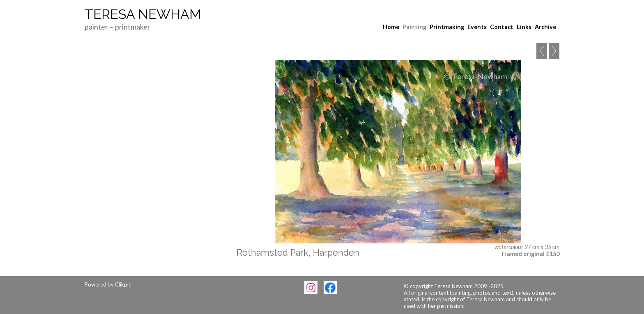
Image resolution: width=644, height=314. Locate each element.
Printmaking (447, 27)
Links (524, 27)
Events (477, 27)
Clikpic (123, 284)
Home (391, 27)
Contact (502, 27)
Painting (414, 27)
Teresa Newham (143, 14)
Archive (545, 27)
